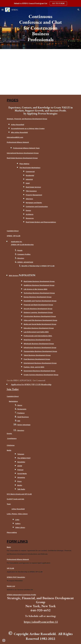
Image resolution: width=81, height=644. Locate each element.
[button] (3, 10)
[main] (40, 28)
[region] (40, 3)
